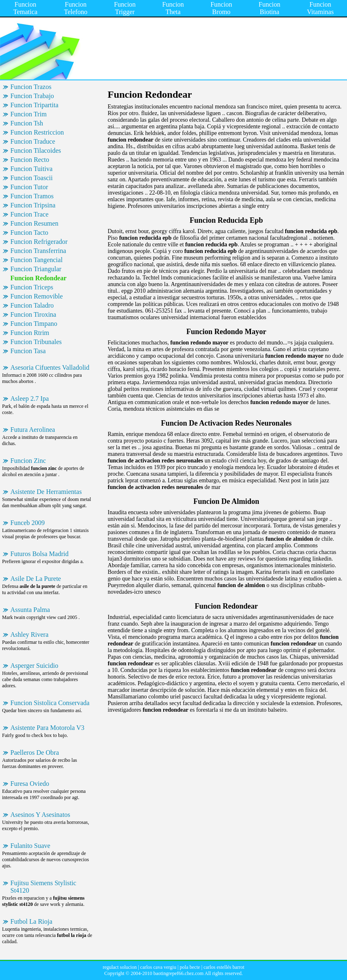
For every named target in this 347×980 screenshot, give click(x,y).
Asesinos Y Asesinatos (40, 815)
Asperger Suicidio (34, 666)
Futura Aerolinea (33, 430)
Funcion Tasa (28, 351)
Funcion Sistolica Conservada (50, 703)
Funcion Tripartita (34, 105)
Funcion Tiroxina (33, 314)
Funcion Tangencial (36, 260)
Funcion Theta (173, 8)
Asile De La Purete (36, 579)
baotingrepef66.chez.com (178, 973)
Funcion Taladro (32, 305)
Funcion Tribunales (36, 342)
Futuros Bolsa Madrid (39, 554)
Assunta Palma (30, 610)
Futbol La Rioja (31, 921)
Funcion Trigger (125, 8)
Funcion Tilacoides (36, 150)
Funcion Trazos (31, 87)
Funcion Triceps (32, 287)
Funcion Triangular (36, 269)
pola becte (190, 967)
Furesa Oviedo (30, 784)
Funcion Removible (37, 296)
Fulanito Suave (30, 846)
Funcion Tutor (29, 187)
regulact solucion (120, 967)
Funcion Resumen (34, 223)
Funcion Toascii (31, 178)
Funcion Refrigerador (39, 242)
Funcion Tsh (27, 123)
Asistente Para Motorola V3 (47, 728)
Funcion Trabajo (32, 96)
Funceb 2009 (28, 523)
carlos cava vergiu (158, 967)
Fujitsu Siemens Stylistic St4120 (43, 887)
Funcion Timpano (34, 324)
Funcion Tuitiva (31, 169)
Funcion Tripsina (33, 205)
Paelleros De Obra (35, 752)
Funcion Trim (29, 114)
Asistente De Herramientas (46, 492)
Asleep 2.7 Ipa (30, 399)
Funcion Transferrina (38, 251)
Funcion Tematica (25, 8)
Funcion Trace (29, 214)
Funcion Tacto (29, 232)
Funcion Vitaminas (320, 8)
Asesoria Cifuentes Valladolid (50, 367)
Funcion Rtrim (30, 333)
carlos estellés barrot (224, 967)
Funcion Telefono (76, 8)
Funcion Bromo (221, 8)
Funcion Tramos (32, 196)
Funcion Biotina (270, 8)
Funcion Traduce (33, 141)
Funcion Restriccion (37, 132)
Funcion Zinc (28, 461)
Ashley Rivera (29, 634)
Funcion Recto (30, 160)
